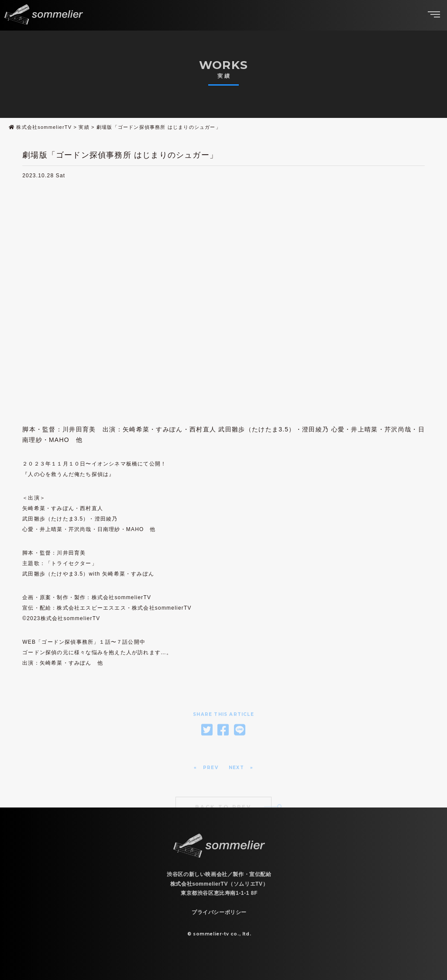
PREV (211, 778)
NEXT (236, 778)
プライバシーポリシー (219, 912)
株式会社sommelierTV (44, 127)
